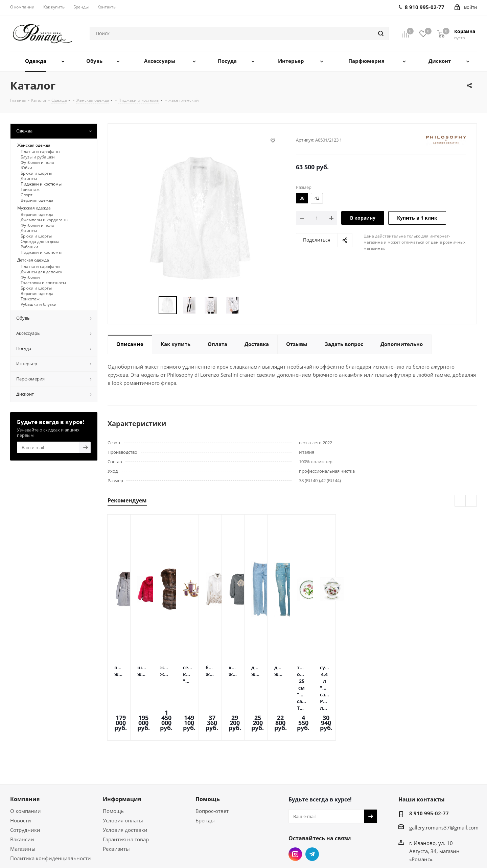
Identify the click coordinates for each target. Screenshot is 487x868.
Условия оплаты (123, 776)
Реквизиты (116, 805)
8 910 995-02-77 (429, 769)
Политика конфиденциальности (51, 814)
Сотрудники (25, 786)
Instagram (295, 810)
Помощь (113, 767)
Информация (122, 755)
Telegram (312, 810)
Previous (151, 305)
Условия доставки (125, 786)
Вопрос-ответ (212, 767)
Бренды (205, 776)
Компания (25, 755)
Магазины (23, 805)
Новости (21, 776)
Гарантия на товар (126, 795)
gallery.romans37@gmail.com (444, 784)
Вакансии (22, 795)
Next (249, 305)
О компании (26, 767)
